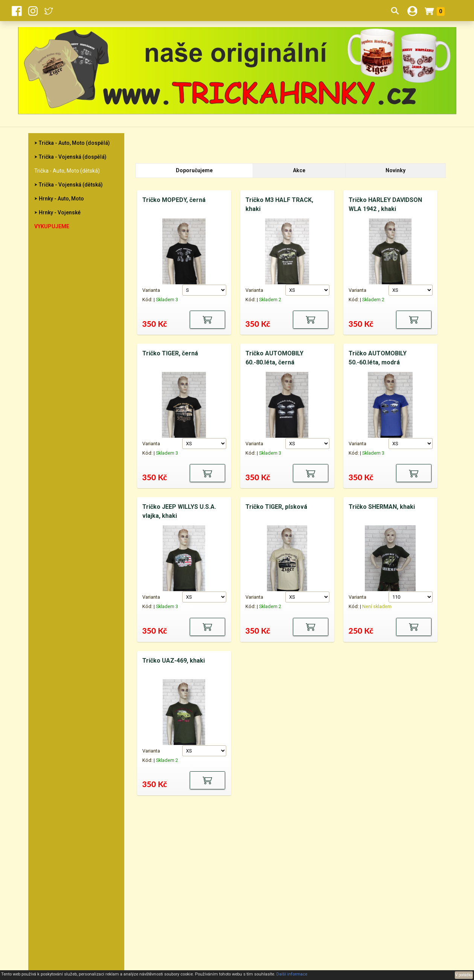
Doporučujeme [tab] (194, 170)
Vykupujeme (52, 226)
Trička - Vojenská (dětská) (71, 185)
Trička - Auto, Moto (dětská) (67, 171)
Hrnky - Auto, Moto (61, 199)
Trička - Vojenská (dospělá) (73, 157)
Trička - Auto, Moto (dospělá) (74, 143)
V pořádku (464, 975)
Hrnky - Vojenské (60, 212)
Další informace (292, 974)
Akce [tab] (299, 170)
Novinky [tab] (396, 170)
